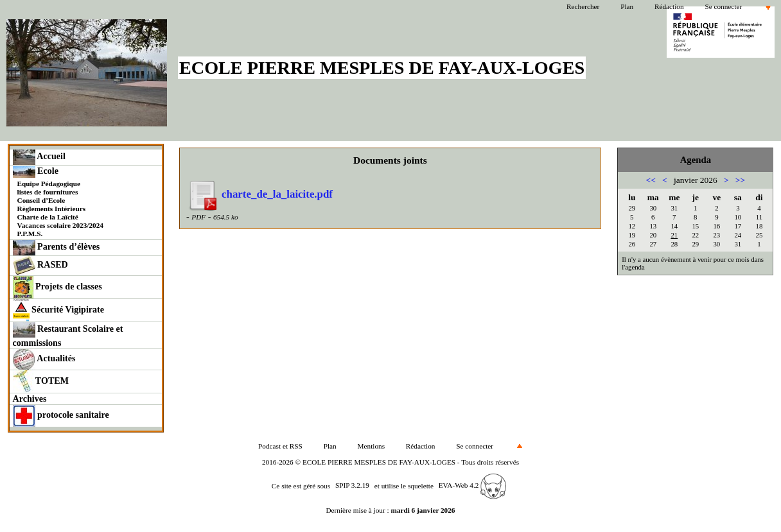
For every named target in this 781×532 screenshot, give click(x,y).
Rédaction (669, 6)
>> (740, 180)
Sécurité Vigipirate (59, 310)
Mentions (372, 446)
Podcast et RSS (280, 446)
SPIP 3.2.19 (352, 485)
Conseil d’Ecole (41, 200)
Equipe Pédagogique (49, 184)
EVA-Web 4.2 (472, 485)
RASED (40, 266)
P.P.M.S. (30, 234)
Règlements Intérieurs (52, 209)
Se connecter (723, 6)
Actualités (44, 359)
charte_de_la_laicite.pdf (259, 194)
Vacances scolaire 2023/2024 (60, 225)
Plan (627, 6)
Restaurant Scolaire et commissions (68, 335)
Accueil (39, 157)
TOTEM (41, 382)
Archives (30, 399)
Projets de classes (57, 287)
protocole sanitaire (61, 416)
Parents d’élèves (57, 248)
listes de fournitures (48, 192)
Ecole (36, 172)
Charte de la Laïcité (48, 217)
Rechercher (583, 6)
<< (651, 180)
